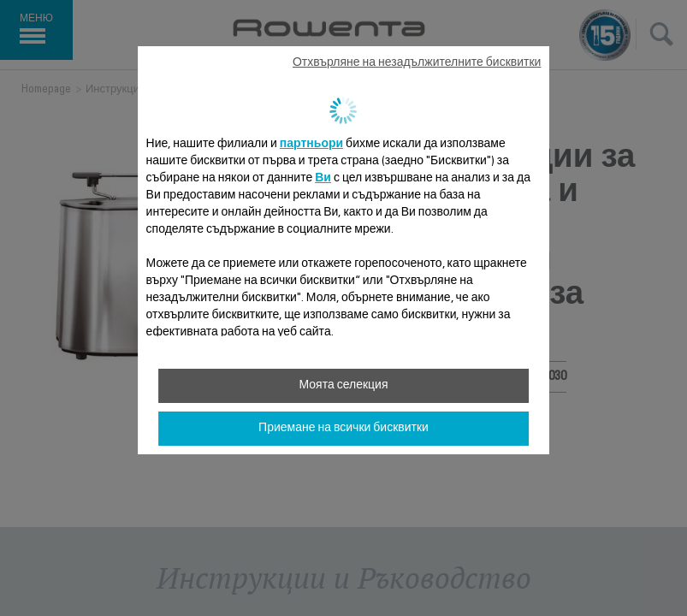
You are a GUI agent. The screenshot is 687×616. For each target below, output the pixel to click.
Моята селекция (343, 386)
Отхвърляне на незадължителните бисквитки (417, 63)
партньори (311, 145)
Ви (323, 179)
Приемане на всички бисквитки (343, 429)
